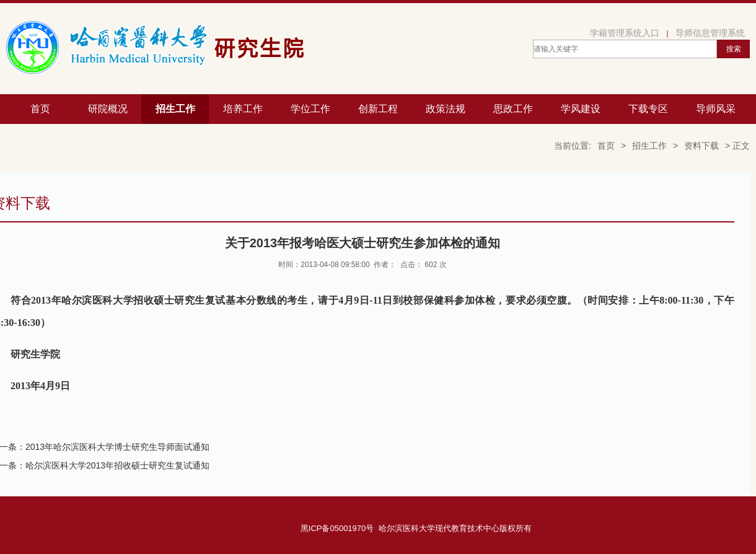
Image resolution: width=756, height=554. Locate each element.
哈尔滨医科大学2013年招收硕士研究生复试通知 (117, 465)
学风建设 (581, 109)
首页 (40, 109)
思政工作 (513, 109)
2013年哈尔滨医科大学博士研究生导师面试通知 (117, 447)
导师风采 (716, 109)
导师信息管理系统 (710, 33)
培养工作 (243, 109)
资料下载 (701, 146)
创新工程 (378, 109)
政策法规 (446, 109)
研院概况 (108, 109)
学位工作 (310, 109)
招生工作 (175, 109)
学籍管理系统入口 (625, 33)
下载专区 (648, 109)
